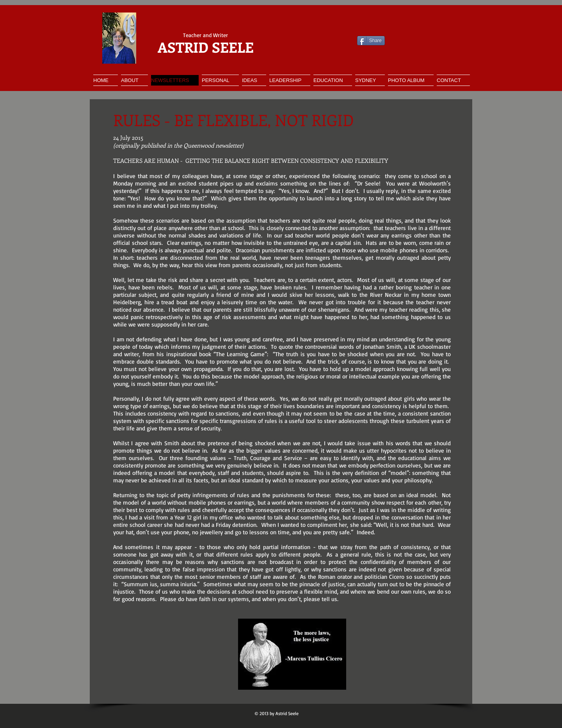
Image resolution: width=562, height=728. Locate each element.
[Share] (371, 41)
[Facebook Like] (301, 41)
